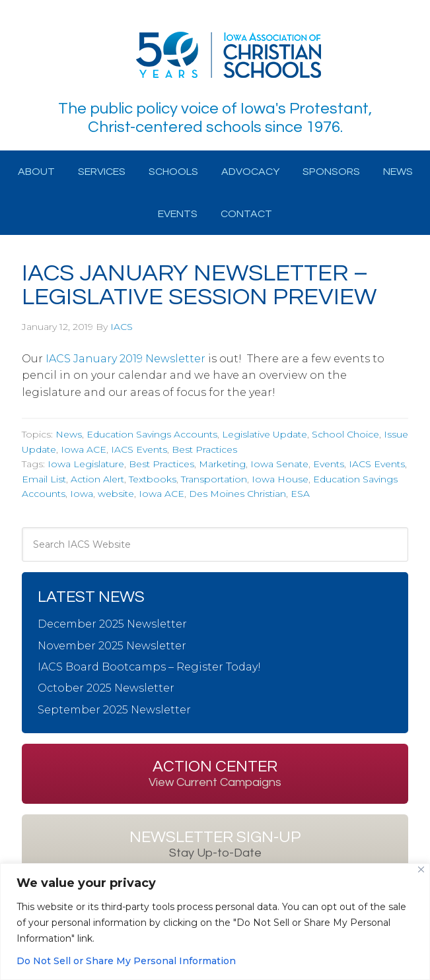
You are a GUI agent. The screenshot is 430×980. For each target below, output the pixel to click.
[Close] (421, 869)
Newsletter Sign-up (215, 844)
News (69, 434)
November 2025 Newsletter (112, 646)
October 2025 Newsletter (106, 688)
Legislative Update (265, 434)
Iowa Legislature (86, 464)
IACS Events (139, 449)
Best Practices (204, 449)
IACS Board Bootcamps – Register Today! (149, 667)
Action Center (215, 773)
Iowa (82, 494)
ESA (300, 494)
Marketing (222, 464)
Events (329, 464)
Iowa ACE (84, 449)
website (116, 494)
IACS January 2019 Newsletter (125, 359)
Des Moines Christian (237, 494)
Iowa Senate (279, 464)
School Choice (345, 434)
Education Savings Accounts (152, 434)
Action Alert (97, 479)
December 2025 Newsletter (112, 624)
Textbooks (153, 479)
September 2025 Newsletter (114, 710)
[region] (215, 922)
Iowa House (280, 479)
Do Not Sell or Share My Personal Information (126, 961)
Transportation (214, 479)
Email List (44, 479)
